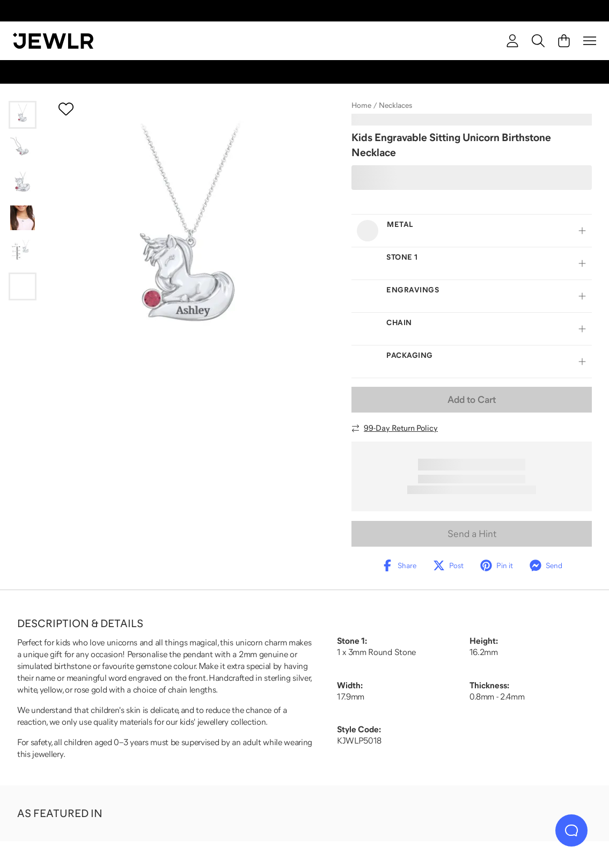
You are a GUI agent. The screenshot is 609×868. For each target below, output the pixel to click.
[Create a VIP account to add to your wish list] (66, 109)
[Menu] (590, 41)
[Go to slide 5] (23, 252)
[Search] (538, 41)
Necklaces (395, 105)
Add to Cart (472, 400)
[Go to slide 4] (23, 218)
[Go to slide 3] (23, 183)
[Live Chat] (571, 830)
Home (361, 105)
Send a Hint (472, 534)
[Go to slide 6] (23, 286)
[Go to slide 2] (23, 149)
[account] (512, 41)
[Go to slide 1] (23, 115)
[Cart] (564, 41)
